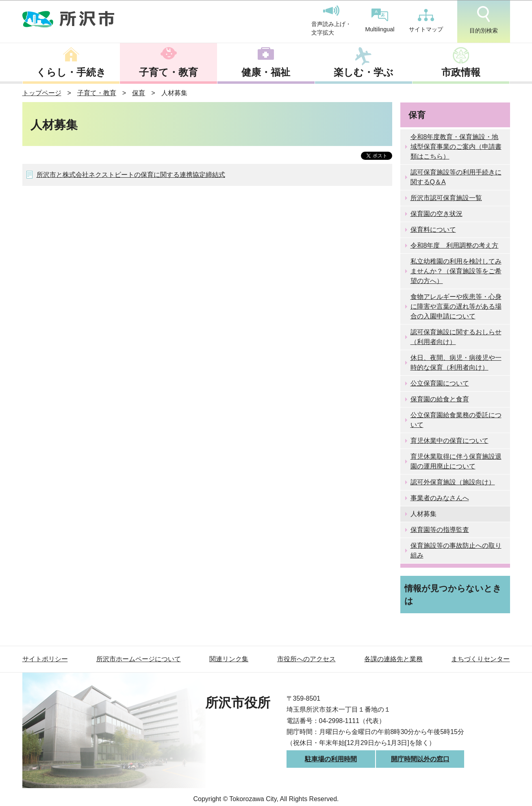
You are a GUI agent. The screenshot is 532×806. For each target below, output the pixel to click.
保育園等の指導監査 (440, 530)
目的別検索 (484, 20)
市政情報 (461, 72)
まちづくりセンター (480, 659)
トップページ (42, 93)
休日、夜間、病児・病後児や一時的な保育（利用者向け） (456, 363)
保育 (139, 93)
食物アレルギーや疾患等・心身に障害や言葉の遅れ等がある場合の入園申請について (456, 306)
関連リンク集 (229, 659)
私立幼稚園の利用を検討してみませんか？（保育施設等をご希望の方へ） (456, 271)
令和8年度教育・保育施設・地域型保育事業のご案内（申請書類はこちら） (456, 147)
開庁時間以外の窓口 (420, 759)
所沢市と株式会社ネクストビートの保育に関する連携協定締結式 (131, 175)
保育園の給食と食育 (440, 399)
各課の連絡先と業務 (393, 659)
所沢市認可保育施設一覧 (446, 198)
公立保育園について (440, 383)
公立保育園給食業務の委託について (456, 420)
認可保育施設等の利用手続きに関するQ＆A (456, 177)
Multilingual (380, 21)
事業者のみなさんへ (440, 498)
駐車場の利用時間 (331, 759)
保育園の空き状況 (436, 214)
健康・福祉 (266, 72)
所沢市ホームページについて (139, 659)
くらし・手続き (71, 72)
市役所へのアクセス (306, 659)
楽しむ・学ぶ (364, 72)
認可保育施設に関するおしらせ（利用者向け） (456, 337)
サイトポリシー (45, 659)
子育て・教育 (168, 72)
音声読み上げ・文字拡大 (331, 21)
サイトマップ (426, 21)
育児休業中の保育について (449, 441)
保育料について (433, 230)
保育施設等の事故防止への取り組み (456, 550)
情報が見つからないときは (453, 595)
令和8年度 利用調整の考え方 (455, 245)
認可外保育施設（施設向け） (453, 482)
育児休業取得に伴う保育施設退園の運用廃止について (456, 461)
